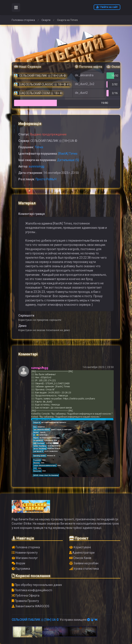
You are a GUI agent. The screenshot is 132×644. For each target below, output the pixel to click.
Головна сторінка (23, 20)
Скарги (46, 20)
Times (39, 147)
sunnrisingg (37, 166)
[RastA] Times (68, 154)
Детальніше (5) (68, 160)
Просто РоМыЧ (46, 179)
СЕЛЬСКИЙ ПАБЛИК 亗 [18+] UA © (35, 620)
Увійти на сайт (107, 7)
